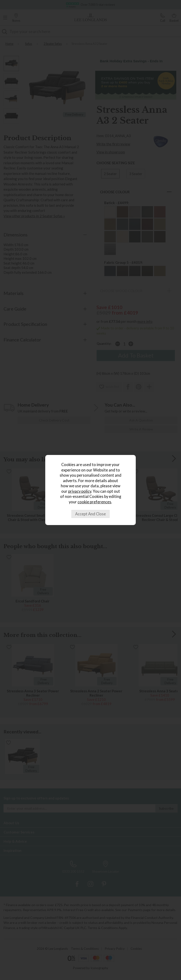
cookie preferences (94, 502)
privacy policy (80, 491)
